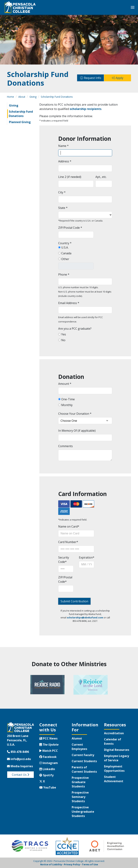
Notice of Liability (51, 864)
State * (63, 208)
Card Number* (68, 542)
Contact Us (20, 775)
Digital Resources (117, 750)
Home (11, 97)
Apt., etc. (101, 177)
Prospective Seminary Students (80, 797)
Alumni (77, 738)
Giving (33, 97)
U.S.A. (65, 247)
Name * (63, 146)
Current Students (84, 761)
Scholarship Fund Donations (57, 97)
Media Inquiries (20, 766)
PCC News (48, 738)
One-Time (68, 399)
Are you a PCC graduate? (75, 329)
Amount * (65, 384)
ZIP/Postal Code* (65, 579)
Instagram (49, 763)
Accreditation (114, 733)
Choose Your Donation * (75, 414)
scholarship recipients (86, 109)
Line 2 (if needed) (70, 177)
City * (62, 192)
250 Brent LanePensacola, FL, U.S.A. (18, 740)
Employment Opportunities (114, 769)
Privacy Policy (72, 864)
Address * (65, 161)
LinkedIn (47, 769)
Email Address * (69, 303)
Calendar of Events (113, 741)
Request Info (93, 78)
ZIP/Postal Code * (70, 228)
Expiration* (87, 557)
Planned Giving (20, 122)
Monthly (67, 405)
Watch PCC (49, 751)
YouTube (48, 787)
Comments (65, 446)
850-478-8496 (18, 752)
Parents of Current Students (84, 769)
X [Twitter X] (42, 781)
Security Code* (64, 560)
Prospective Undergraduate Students (83, 812)
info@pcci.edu (19, 759)
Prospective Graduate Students (80, 782)
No (63, 340)
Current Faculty (83, 755)
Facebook (48, 757)
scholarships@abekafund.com (85, 617)
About (22, 97)
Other (65, 259)
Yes (63, 334)
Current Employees (79, 747)
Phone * (64, 274)
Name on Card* (69, 526)
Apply (119, 78)
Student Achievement (114, 779)
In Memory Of (68, 431)
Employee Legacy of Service (117, 758)
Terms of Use (90, 864)
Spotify (46, 775)
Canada (66, 253)
